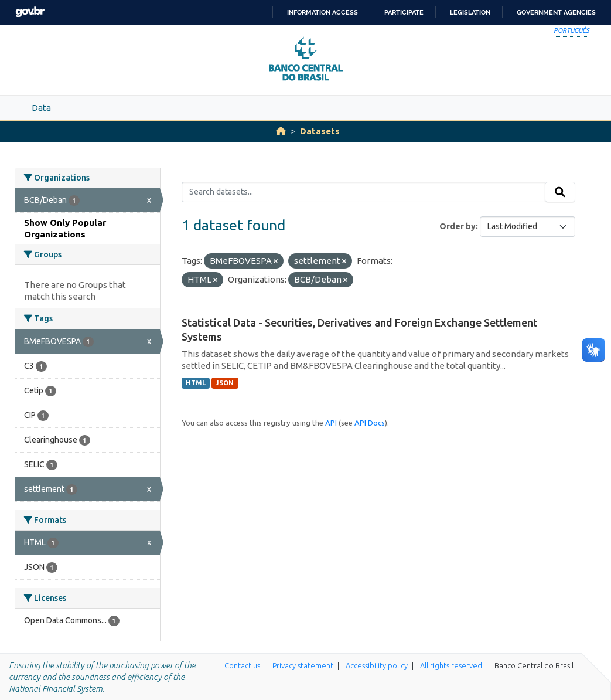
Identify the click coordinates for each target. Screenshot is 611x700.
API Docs (370, 423)
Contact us (242, 665)
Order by (458, 226)
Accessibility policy (377, 665)
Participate (404, 12)
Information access (322, 12)
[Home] (281, 131)
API (331, 423)
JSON (225, 383)
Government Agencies (556, 12)
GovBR (30, 12)
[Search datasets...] (363, 192)
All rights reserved (451, 665)
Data (41, 108)
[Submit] (560, 192)
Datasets (320, 131)
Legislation (470, 12)
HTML (196, 383)
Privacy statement (303, 665)
